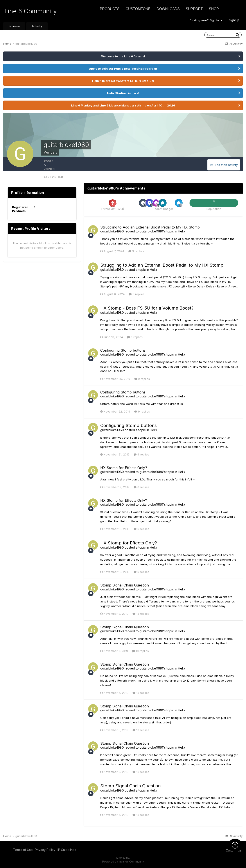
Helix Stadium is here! (123, 93)
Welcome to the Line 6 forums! (123, 56)
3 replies (136, 251)
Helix (182, 231)
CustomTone (138, 9)
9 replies (142, 379)
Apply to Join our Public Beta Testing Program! (123, 69)
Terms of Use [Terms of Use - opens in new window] (23, 850)
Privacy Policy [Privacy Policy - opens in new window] (45, 850)
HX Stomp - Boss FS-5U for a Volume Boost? (147, 308)
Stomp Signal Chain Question (125, 585)
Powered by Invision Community (123, 862)
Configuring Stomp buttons (123, 350)
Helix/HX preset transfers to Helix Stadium (123, 81)
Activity (37, 26)
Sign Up (234, 20)
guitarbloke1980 (112, 231)
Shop (214, 9)
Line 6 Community (31, 11)
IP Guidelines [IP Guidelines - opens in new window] (67, 850)
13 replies (141, 614)
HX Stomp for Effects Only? (124, 468)
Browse (14, 26)
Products (110, 9)
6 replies (141, 487)
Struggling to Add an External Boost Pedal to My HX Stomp (150, 227)
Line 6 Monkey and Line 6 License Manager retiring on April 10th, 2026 (123, 105)
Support (194, 9)
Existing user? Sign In (206, 20)
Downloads (168, 9)
